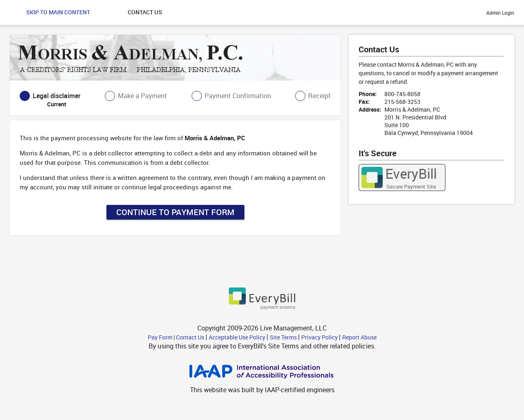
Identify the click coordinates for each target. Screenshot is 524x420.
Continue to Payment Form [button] (175, 212)
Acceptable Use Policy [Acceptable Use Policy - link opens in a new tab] (238, 337)
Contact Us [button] (191, 337)
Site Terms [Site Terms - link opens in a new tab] (284, 337)
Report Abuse (359, 337)
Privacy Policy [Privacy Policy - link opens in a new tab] (320, 337)
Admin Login (500, 13)
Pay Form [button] (161, 337)
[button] (58, 12)
